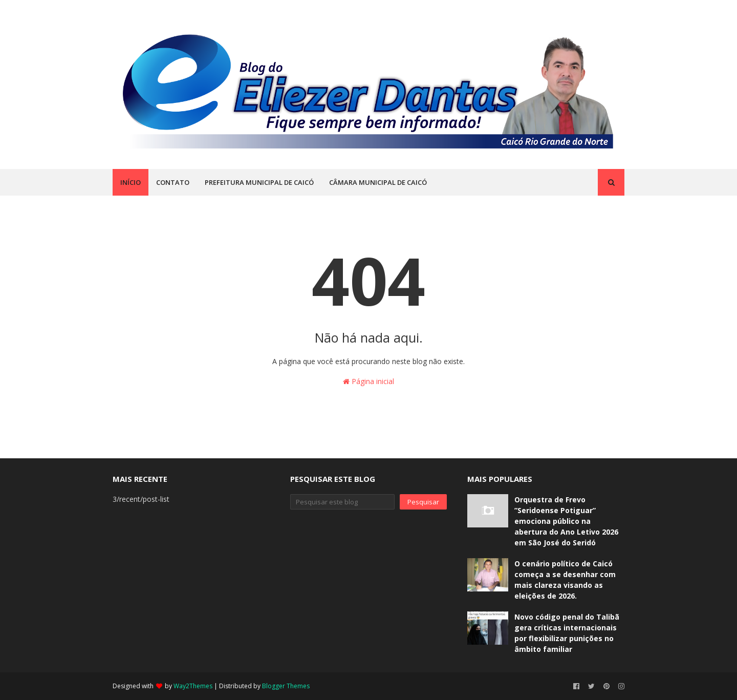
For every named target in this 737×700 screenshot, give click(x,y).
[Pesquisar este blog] (343, 502)
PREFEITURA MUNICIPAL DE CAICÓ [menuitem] (259, 182)
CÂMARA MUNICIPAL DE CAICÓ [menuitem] (378, 182)
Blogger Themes (286, 686)
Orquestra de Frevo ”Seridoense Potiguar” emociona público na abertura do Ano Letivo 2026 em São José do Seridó (566, 521)
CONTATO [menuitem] (173, 182)
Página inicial (368, 381)
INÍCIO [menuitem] (131, 182)
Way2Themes (193, 686)
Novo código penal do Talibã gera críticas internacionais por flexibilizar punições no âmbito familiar (567, 633)
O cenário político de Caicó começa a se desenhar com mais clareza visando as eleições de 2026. (565, 580)
